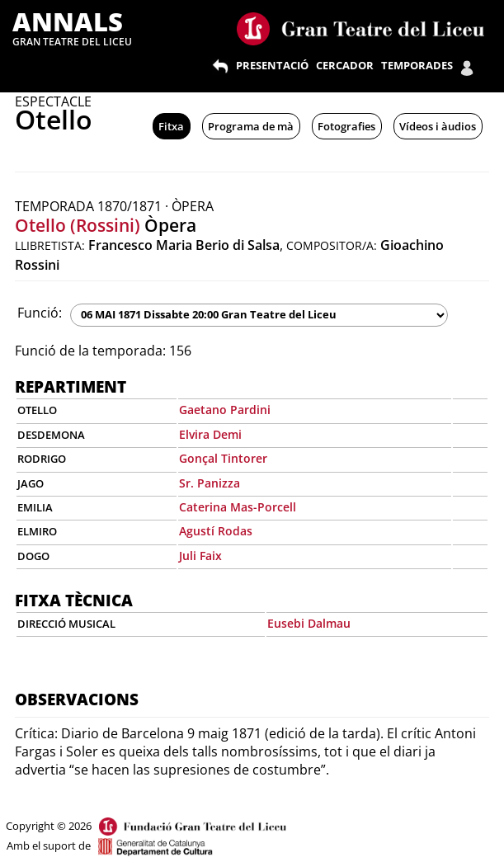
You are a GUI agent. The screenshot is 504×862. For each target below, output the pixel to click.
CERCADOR (345, 65)
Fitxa (171, 126)
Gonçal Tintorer (223, 458)
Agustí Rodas (216, 531)
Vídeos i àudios (438, 126)
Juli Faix (200, 556)
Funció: (40, 313)
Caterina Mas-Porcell (238, 507)
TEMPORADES (417, 65)
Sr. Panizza (210, 483)
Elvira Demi (210, 434)
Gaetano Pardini (225, 410)
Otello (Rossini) (78, 225)
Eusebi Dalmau (309, 623)
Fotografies (346, 126)
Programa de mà (251, 126)
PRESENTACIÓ (272, 65)
